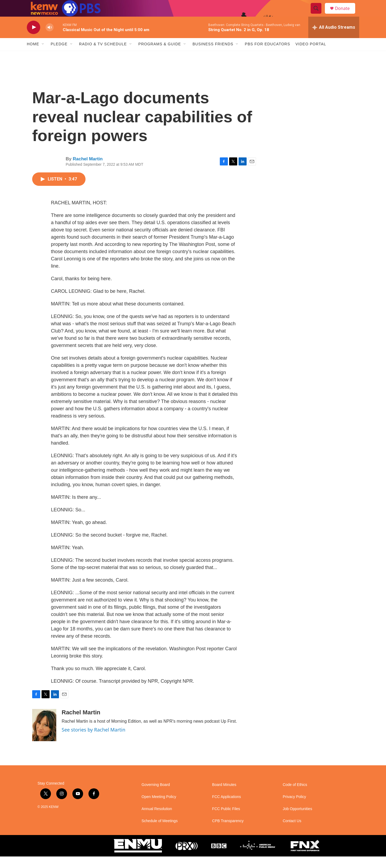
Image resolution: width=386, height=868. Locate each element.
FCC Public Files (226, 820)
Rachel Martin (88, 170)
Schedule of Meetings (160, 832)
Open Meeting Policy (159, 808)
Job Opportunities (298, 820)
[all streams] (334, 39)
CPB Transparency (228, 832)
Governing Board (156, 796)
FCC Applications (226, 808)
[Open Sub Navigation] (43, 56)
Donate (346, 14)
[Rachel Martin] (44, 737)
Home (33, 56)
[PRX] (187, 857)
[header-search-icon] (318, 14)
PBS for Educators (267, 56)
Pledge (59, 56)
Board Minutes (224, 796)
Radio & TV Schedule (103, 56)
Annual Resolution (157, 820)
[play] (34, 39)
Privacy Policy (294, 808)
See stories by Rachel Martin (94, 741)
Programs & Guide (160, 56)
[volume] (50, 39)
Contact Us (292, 832)
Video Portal (311, 56)
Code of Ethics (295, 796)
